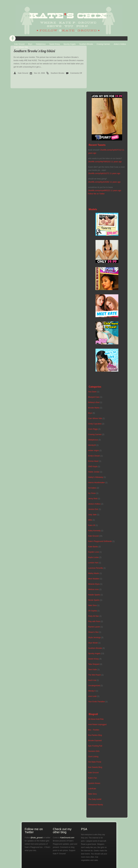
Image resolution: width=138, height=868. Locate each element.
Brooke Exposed (95, 741)
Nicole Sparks (94, 600)
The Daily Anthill (95, 799)
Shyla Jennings (94, 637)
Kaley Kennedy (94, 531)
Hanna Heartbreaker (96, 483)
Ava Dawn (92, 392)
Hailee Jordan (94, 472)
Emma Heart (93, 461)
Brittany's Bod (94, 402)
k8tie (90, 520)
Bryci (30, 44)
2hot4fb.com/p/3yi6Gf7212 (111, 150)
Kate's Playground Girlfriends (100, 541)
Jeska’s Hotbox (120, 44)
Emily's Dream (94, 456)
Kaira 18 (92, 525)
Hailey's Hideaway (96, 477)
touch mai (92, 680)
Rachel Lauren (94, 627)
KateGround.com (67, 838)
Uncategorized (94, 686)
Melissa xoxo (93, 589)
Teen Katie (93, 670)
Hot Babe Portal (95, 762)
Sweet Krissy (55, 44)
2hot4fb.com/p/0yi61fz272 (99, 173)
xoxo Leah (92, 696)
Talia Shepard (94, 664)
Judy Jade (92, 515)
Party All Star (93, 616)
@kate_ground (36, 838)
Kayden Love (94, 552)
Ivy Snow (92, 493)
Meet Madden (94, 579)
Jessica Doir (93, 509)
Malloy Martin (94, 573)
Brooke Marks (94, 408)
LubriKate (92, 789)
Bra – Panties (94, 730)
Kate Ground (19, 44)
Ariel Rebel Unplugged (97, 725)
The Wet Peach (95, 675)
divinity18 (92, 445)
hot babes (92, 488)
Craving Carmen (103, 44)
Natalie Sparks (94, 595)
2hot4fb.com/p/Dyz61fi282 (99, 182)
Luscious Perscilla (96, 568)
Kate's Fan (93, 778)
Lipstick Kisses (94, 783)
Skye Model (93, 643)
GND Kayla (93, 467)
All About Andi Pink (96, 719)
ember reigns (94, 450)
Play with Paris (94, 621)
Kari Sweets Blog (95, 767)
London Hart (93, 563)
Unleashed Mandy (96, 805)
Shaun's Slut (93, 632)
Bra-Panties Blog (95, 735)
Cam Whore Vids (21, 47)
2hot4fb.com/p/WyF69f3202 (99, 162)
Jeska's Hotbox (94, 504)
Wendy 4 (92, 691)
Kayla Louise (93, 557)
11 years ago (116, 162)
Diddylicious (41, 44)
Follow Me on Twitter (96, 194)
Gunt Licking (93, 757)
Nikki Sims (92, 605)
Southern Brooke (86, 44)
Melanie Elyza (94, 584)
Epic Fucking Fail (95, 746)
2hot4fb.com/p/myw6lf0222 (99, 191)
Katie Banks (93, 547)
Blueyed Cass (94, 397)
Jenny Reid (93, 499)
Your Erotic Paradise (96, 702)
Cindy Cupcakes (95, 424)
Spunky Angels (70, 44)
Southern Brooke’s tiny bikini (34, 51)
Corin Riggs (93, 429)
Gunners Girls (94, 751)
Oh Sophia (93, 611)
